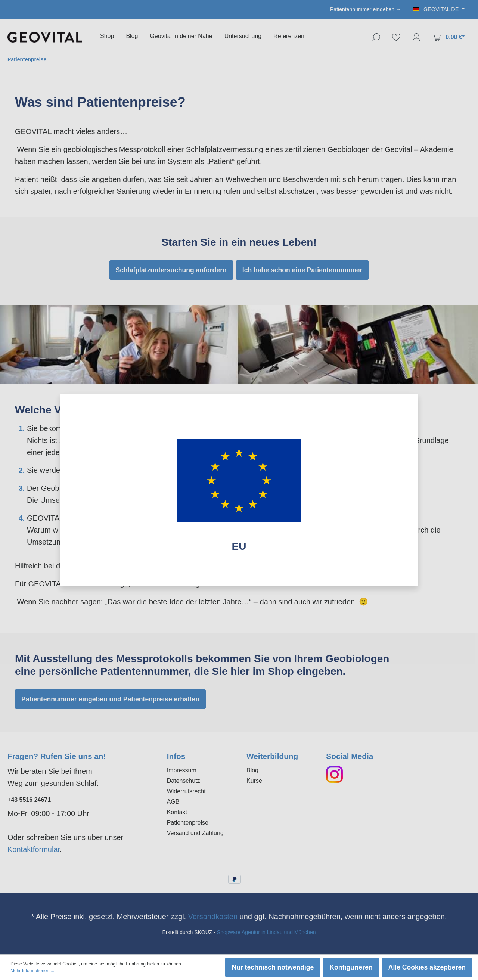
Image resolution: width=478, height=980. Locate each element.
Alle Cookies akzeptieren (427, 967)
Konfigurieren (351, 967)
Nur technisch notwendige (273, 967)
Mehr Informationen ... (32, 971)
